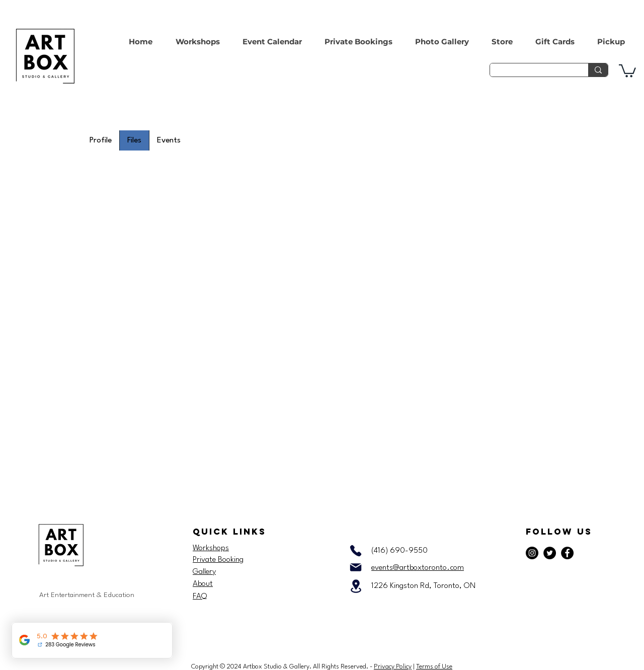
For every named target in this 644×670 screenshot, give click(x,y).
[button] (627, 70)
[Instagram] (532, 553)
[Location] (356, 586)
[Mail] (356, 567)
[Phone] (356, 551)
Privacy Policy (393, 667)
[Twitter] (550, 553)
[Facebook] (567, 553)
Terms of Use (434, 667)
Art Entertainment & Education (87, 595)
